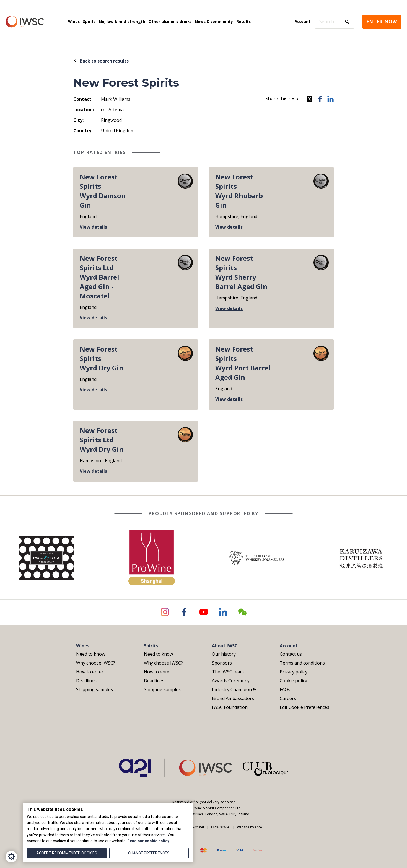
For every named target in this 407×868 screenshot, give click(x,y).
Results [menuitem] (243, 21)
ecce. (259, 827)
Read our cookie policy (148, 841)
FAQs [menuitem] (285, 689)
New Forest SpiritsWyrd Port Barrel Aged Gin (243, 363)
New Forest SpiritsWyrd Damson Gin (103, 191)
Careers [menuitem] (288, 698)
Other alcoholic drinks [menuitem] (170, 21)
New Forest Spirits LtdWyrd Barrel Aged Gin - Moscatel (99, 277)
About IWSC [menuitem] (225, 646)
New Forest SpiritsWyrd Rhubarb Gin (239, 191)
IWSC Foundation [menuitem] (230, 707)
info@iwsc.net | (194, 827)
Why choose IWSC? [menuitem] (96, 663)
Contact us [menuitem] (291, 654)
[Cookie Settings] (11, 857)
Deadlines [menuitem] (86, 681)
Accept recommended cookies (67, 853)
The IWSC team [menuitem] (228, 672)
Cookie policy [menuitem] (293, 681)
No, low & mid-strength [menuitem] (122, 21)
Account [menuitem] (303, 21)
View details (93, 227)
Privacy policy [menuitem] (294, 672)
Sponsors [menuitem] (222, 663)
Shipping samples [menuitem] (94, 689)
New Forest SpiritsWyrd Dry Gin (102, 358)
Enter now (382, 22)
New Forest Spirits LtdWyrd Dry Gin (102, 440)
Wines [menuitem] (74, 21)
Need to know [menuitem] (91, 654)
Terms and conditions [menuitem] (302, 663)
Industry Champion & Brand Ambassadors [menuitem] (234, 694)
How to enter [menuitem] (90, 672)
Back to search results (101, 61)
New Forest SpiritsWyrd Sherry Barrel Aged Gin (241, 272)
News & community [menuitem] (214, 21)
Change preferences (149, 853)
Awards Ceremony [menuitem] (231, 681)
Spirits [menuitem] (89, 21)
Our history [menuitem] (224, 654)
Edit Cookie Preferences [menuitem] (304, 707)
